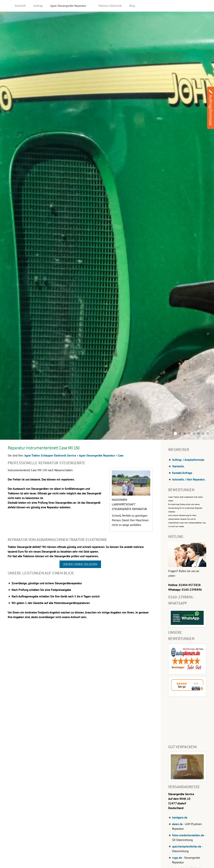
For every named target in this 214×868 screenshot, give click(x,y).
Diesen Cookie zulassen (80, 564)
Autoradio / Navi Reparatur (188, 479)
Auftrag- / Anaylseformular (188, 460)
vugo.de (177, 858)
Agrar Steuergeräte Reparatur (97, 455)
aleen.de (177, 824)
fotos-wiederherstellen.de (188, 835)
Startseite (178, 466)
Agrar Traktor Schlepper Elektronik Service (50, 455)
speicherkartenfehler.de (187, 846)
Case (121, 455)
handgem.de (180, 817)
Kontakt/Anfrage (182, 473)
